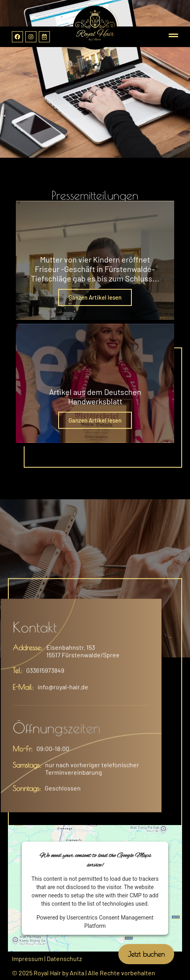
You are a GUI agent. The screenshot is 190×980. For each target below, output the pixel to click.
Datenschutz (64, 958)
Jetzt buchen (146, 954)
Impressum (28, 958)
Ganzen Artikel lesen (95, 297)
